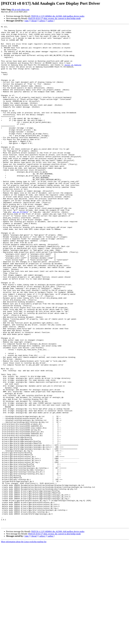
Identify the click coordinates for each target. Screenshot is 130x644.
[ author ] (51, 21)
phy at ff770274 (20, 249)
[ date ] (27, 21)
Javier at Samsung (73, 73)
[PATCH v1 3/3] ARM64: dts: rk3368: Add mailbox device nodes (58, 16)
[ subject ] (42, 21)
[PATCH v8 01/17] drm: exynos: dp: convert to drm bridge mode (54, 18)
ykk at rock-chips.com (20, 9)
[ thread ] (34, 21)
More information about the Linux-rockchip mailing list (24, 642)
